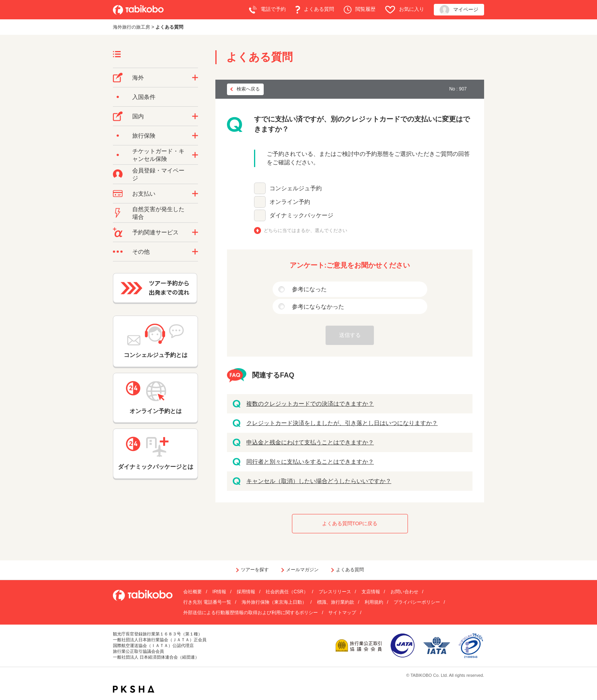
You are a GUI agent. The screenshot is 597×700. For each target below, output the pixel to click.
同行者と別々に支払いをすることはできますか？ (310, 462)
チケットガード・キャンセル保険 (158, 155)
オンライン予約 (290, 202)
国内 (138, 116)
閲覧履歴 (360, 10)
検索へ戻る (248, 89)
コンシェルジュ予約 (296, 188)
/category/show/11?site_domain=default (195, 232)
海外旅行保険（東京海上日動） (274, 602)
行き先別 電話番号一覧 (207, 602)
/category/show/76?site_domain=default (195, 78)
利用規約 (374, 602)
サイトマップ (342, 613)
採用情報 (246, 592)
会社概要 (193, 592)
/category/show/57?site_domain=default (195, 116)
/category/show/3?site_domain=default (195, 252)
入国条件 (144, 97)
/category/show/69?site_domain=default (195, 155)
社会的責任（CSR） (287, 592)
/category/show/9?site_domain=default (195, 194)
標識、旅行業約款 (336, 602)
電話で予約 (267, 10)
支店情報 (371, 592)
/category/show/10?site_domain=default (195, 136)
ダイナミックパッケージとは (156, 453)
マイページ (459, 10)
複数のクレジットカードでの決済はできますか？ (310, 404)
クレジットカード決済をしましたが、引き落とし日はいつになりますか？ (342, 423)
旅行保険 (144, 136)
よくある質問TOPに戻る (350, 523)
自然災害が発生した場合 (158, 213)
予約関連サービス (155, 232)
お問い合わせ (404, 592)
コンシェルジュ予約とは (156, 341)
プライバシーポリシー (417, 602)
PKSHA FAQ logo (134, 689)
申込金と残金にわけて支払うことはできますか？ (310, 442)
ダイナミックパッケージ (301, 215)
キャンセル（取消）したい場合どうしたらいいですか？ (319, 481)
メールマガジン (302, 570)
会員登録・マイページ (158, 174)
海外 (138, 78)
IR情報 (219, 592)
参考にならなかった (318, 306)
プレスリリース (335, 592)
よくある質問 (315, 10)
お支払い (144, 194)
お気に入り (405, 10)
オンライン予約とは (155, 398)
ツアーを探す (255, 570)
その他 (141, 252)
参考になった (309, 289)
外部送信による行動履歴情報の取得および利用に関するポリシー (251, 613)
